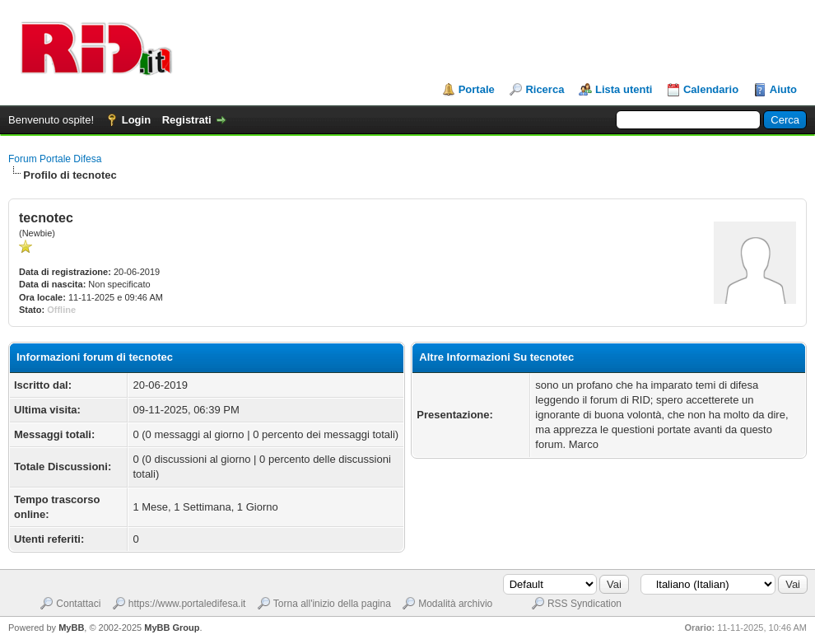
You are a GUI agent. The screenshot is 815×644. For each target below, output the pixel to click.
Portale (477, 89)
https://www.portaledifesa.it (187, 604)
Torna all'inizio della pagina (332, 604)
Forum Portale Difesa (55, 159)
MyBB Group (172, 628)
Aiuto (783, 89)
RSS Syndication (584, 604)
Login (136, 120)
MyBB (71, 628)
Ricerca (545, 89)
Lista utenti (624, 89)
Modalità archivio (455, 604)
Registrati (187, 120)
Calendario (711, 89)
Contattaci (78, 604)
